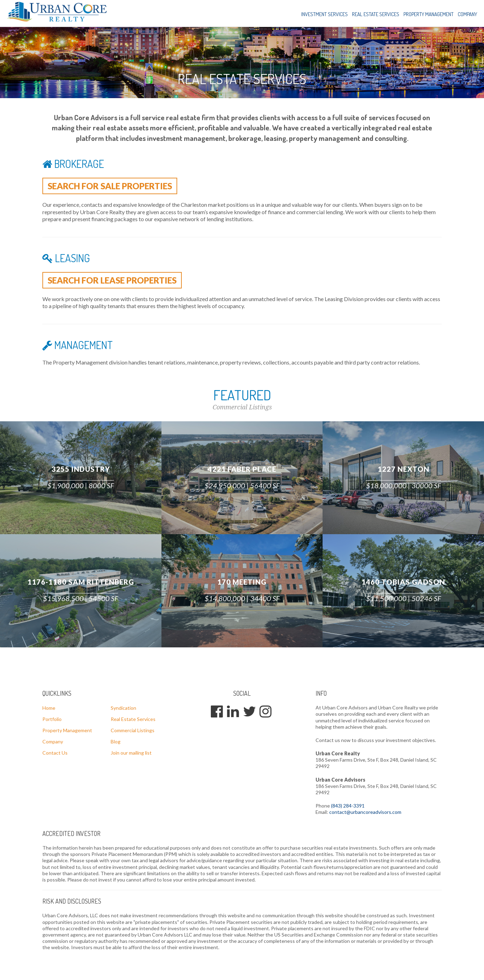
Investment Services (324, 14)
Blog (116, 743)
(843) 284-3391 (348, 807)
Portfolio (52, 720)
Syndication (123, 709)
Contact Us (55, 754)
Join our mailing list (131, 754)
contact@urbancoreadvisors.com (365, 813)
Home (49, 709)
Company (467, 14)
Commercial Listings (133, 732)
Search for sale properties (115, 186)
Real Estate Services (376, 14)
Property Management (428, 14)
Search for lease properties (118, 281)
